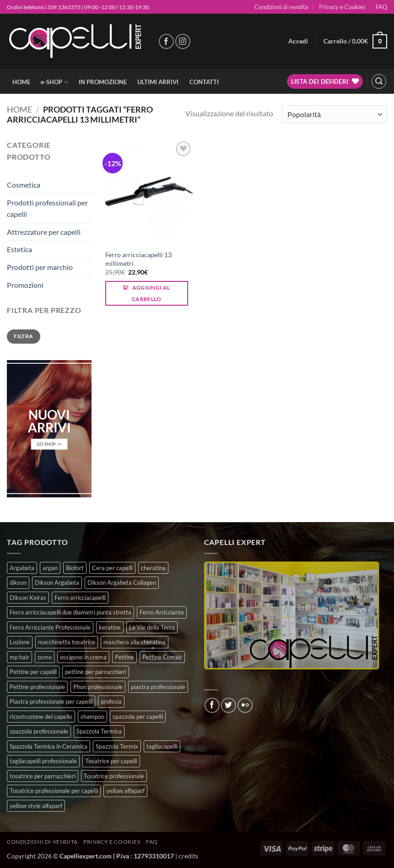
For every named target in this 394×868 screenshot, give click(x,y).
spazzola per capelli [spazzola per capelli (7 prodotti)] (138, 717)
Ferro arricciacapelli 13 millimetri (138, 259)
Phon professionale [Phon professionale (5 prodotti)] (98, 687)
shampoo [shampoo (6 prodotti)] (92, 717)
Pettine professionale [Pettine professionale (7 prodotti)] (37, 687)
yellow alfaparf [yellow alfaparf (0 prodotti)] (125, 791)
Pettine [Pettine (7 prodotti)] (124, 657)
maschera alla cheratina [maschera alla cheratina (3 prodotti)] (135, 642)
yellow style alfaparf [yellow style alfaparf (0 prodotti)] (36, 806)
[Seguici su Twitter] (229, 705)
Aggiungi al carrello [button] (151, 293)
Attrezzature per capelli (44, 232)
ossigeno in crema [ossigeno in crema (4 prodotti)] (83, 657)
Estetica (19, 249)
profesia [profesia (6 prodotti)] (111, 701)
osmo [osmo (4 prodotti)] (45, 657)
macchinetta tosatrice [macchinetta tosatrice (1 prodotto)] (67, 642)
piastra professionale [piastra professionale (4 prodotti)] (158, 687)
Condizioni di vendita (281, 7)
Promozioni (25, 285)
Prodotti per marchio (40, 267)
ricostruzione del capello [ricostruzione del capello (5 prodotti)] (41, 717)
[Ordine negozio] (335, 114)
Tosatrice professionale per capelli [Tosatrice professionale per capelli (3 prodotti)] (54, 791)
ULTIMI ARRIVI (158, 82)
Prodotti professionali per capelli (47, 208)
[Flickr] (245, 705)
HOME (21, 82)
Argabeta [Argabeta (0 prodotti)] (22, 568)
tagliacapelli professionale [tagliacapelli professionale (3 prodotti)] (43, 761)
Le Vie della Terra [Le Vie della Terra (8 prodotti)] (152, 627)
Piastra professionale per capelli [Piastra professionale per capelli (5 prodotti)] (51, 701)
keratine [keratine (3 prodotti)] (110, 627)
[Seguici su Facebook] (166, 41)
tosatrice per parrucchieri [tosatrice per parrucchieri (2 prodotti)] (43, 776)
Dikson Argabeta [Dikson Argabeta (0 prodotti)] (57, 582)
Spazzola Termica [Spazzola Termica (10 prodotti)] (99, 731)
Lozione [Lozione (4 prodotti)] (20, 642)
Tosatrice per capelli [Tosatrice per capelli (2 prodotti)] (111, 761)
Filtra (23, 336)
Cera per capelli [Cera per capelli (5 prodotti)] (112, 568)
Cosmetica (24, 185)
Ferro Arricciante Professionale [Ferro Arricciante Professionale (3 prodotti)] (50, 627)
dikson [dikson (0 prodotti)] (18, 582)
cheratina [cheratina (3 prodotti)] (153, 568)
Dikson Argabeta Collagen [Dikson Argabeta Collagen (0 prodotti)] (122, 582)
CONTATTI (204, 82)
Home (19, 109)
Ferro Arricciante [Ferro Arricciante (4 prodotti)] (162, 612)
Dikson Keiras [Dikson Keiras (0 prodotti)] (28, 598)
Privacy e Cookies (342, 7)
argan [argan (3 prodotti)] (50, 568)
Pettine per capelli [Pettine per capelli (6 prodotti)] (33, 672)
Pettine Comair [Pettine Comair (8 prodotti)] (162, 657)
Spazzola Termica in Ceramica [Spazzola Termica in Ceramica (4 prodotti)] (49, 746)
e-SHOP (54, 82)
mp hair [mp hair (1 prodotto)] (19, 657)
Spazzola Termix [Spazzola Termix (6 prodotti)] (117, 746)
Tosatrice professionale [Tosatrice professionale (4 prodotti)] (114, 776)
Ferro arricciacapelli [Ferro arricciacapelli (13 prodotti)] (80, 598)
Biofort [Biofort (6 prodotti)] (75, 568)
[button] (298, 41)
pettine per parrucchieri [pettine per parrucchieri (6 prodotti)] (96, 672)
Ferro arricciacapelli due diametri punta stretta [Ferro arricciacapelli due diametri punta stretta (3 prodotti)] (70, 612)
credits (188, 856)
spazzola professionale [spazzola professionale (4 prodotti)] (39, 731)
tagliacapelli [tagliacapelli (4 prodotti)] (162, 746)
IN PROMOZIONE (103, 82)
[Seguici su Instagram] (183, 41)
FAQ (381, 7)
